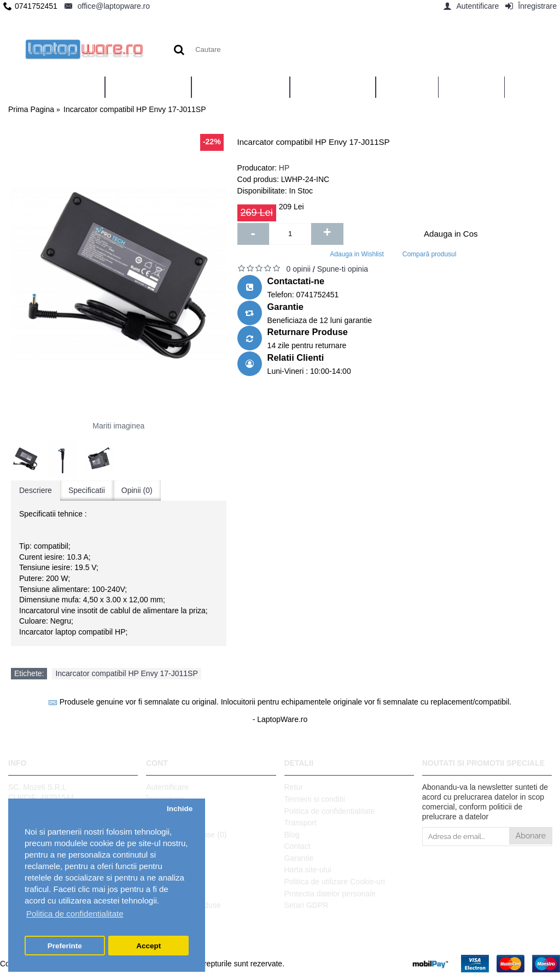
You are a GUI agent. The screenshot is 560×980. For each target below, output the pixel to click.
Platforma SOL (171, 882)
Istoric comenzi (171, 811)
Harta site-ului (308, 870)
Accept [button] (148, 946)
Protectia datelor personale (330, 894)
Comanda (163, 823)
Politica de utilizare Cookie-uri (335, 882)
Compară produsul (430, 254)
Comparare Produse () (186, 835)
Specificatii (87, 490)
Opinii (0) (137, 490)
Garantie (299, 858)
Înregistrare (165, 799)
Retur (294, 787)
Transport (301, 823)
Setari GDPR (307, 905)
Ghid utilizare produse (183, 905)
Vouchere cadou (174, 870)
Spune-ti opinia (343, 269)
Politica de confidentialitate (330, 811)
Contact (297, 846)
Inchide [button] (180, 809)
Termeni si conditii (315, 799)
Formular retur (170, 858)
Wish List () (167, 846)
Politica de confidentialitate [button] (75, 914)
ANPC (157, 894)
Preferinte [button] (65, 946)
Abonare (531, 836)
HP (284, 168)
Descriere (36, 490)
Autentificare (167, 787)
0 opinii (299, 269)
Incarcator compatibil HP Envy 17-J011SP (126, 673)
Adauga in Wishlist (357, 254)
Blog (292, 835)
